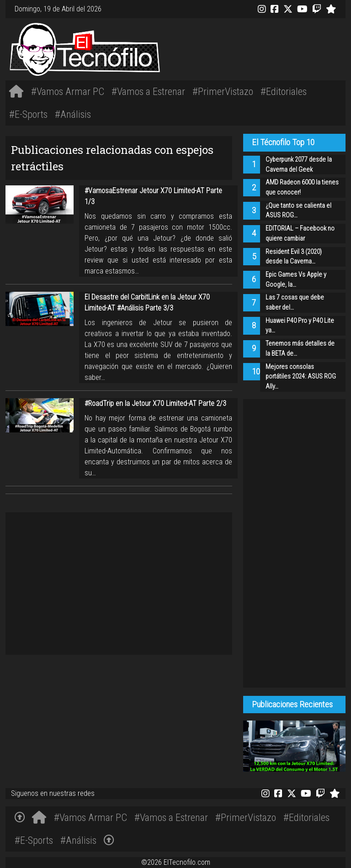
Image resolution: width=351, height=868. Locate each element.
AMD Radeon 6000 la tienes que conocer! (302, 187)
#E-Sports (28, 114)
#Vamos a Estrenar (148, 91)
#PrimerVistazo (223, 91)
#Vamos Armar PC (68, 91)
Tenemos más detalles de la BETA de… (300, 349)
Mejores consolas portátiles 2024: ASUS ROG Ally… (301, 377)
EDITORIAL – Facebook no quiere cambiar (300, 234)
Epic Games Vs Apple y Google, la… (296, 280)
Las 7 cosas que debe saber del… (295, 302)
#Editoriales (284, 91)
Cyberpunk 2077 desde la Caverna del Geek (299, 165)
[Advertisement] (246, 48)
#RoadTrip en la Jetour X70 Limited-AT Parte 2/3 (155, 403)
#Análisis (73, 114)
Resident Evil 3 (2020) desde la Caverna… (294, 257)
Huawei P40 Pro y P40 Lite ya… (300, 326)
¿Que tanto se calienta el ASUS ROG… (298, 211)
